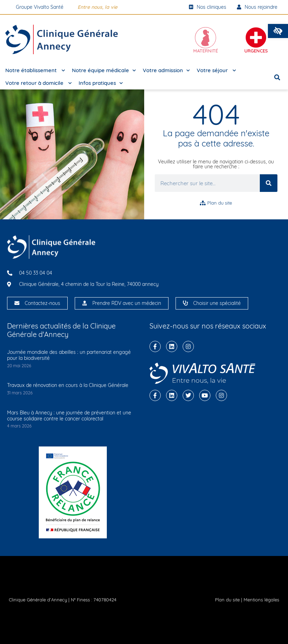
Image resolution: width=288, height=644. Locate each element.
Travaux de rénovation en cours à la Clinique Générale (68, 385)
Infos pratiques (101, 83)
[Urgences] (256, 38)
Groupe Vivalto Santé (40, 7)
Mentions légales (261, 600)
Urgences (256, 51)
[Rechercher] (269, 183)
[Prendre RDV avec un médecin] (85, 303)
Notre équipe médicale (104, 71)
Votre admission (166, 71)
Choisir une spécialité (217, 303)
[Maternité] (206, 38)
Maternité (206, 51)
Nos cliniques (208, 7)
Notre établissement (35, 71)
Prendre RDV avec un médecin (127, 303)
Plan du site (227, 600)
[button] (278, 31)
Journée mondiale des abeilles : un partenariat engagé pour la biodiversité (69, 355)
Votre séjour (216, 71)
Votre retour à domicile (38, 83)
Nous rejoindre (257, 7)
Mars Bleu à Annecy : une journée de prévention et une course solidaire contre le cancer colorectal (69, 416)
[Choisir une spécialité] (185, 303)
